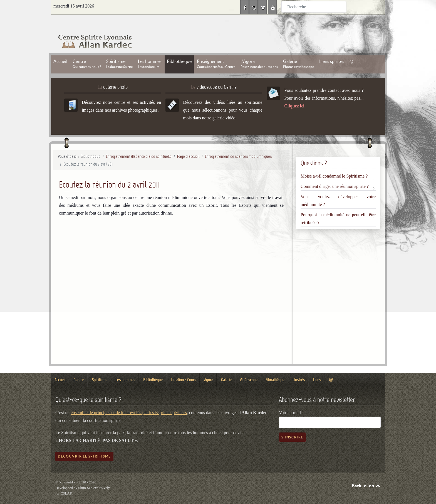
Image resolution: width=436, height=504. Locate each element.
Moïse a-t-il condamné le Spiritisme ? (334, 164)
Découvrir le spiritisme (84, 444)
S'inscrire (292, 425)
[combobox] (314, 7)
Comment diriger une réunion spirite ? (335, 174)
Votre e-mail (290, 400)
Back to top (366, 473)
